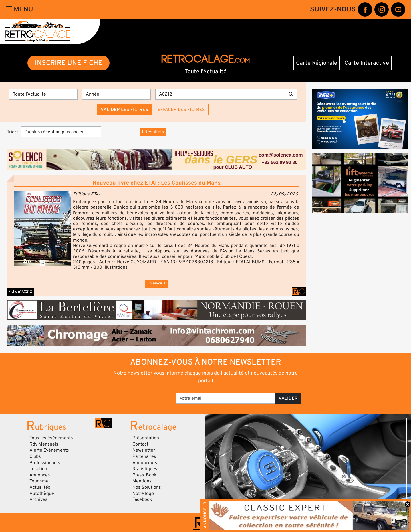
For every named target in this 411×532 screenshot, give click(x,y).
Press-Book (145, 475)
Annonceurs (145, 463)
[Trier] (61, 132)
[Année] (116, 94)
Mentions (142, 481)
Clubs (35, 456)
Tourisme (39, 481)
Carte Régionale (317, 63)
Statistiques (145, 469)
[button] (42, 229)
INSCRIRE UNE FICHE (69, 63)
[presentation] (131, 396)
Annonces (40, 475)
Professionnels (45, 463)
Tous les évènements (51, 438)
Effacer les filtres (181, 110)
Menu (20, 9)
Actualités (40, 487)
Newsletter (144, 450)
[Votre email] (225, 398)
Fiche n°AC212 (20, 292)
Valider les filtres (124, 110)
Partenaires (144, 456)
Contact (140, 444)
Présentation (146, 438)
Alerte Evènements (49, 450)
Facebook (142, 499)
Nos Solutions (147, 487)
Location (38, 469)
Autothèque (42, 493)
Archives (38, 499)
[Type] (43, 94)
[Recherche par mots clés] (220, 94)
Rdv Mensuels (44, 444)
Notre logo (143, 493)
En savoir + (156, 283)
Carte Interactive (367, 63)
